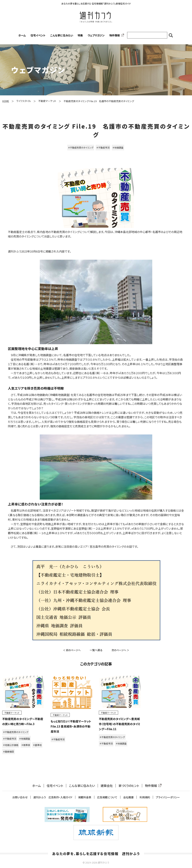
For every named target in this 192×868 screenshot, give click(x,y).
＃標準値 (26, 745)
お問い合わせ (20, 797)
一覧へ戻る (96, 650)
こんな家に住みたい (62, 35)
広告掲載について (107, 797)
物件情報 (116, 35)
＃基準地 (37, 745)
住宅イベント (38, 35)
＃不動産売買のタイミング (81, 147)
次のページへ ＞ (120, 650)
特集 (80, 35)
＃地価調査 (118, 147)
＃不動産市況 (103, 147)
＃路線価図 (8, 751)
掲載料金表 (85, 797)
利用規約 (145, 797)
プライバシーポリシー (168, 797)
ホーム (22, 35)
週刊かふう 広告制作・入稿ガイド (53, 797)
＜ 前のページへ (72, 650)
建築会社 (107, 786)
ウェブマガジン (96, 35)
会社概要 (128, 797)
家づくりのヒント (129, 786)
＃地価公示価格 (11, 745)
